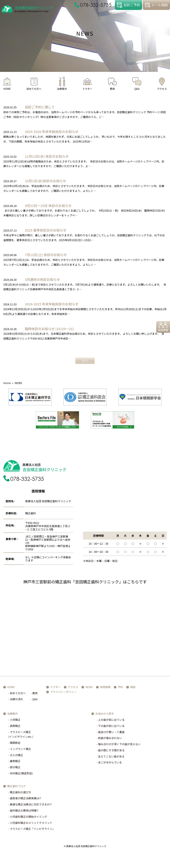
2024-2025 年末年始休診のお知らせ (52, 304)
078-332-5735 (96, 5)
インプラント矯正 (20, 750)
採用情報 (162, 331)
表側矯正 (15, 727)
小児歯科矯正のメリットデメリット (31, 824)
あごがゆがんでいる (110, 764)
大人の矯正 (16, 756)
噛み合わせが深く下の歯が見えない (119, 746)
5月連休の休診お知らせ (42, 279)
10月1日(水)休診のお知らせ (45, 181)
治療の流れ (16, 701)
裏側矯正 (15, 762)
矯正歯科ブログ (16, 788)
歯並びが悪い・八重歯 (111, 733)
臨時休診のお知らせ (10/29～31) (49, 329)
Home (7, 383)
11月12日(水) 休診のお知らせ (47, 156)
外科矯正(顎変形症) (21, 775)
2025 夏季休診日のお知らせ (46, 230)
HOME (7, 89)
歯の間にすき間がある (111, 752)
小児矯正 (15, 721)
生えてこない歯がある (111, 758)
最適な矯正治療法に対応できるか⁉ (31, 806)
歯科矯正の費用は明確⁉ (24, 812)
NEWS (92, 688)
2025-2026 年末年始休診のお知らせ (52, 132)
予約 (123, 688)
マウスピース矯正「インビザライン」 (32, 830)
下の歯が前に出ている (111, 727)
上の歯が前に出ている (111, 721)
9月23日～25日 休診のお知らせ (48, 206)
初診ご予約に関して (40, 107)
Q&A (137, 89)
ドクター (87, 89)
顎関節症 (15, 744)
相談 (135, 688)
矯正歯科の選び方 (20, 793)
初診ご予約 (132, 5)
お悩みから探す (105, 715)
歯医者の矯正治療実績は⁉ (25, 800)
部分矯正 (15, 769)
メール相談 (160, 5)
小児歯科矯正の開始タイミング (28, 818)
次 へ (85, 361)
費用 (112, 89)
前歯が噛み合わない (110, 739)
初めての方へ (34, 89)
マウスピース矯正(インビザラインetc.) (21, 736)
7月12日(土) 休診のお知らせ (46, 255)
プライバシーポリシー (66, 693)
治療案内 (62, 89)
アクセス (162, 89)
